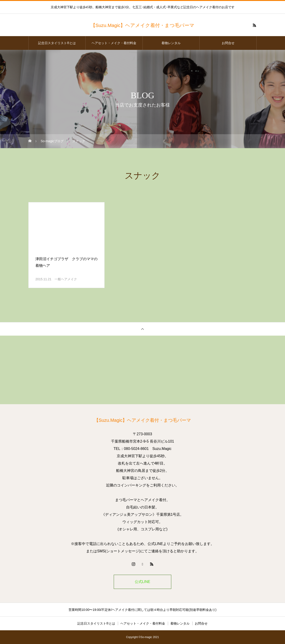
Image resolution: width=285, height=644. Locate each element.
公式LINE (142, 582)
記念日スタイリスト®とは (57, 43)
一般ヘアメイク (66, 279)
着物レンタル (171, 43)
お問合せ (228, 43)
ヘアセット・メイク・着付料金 (114, 43)
